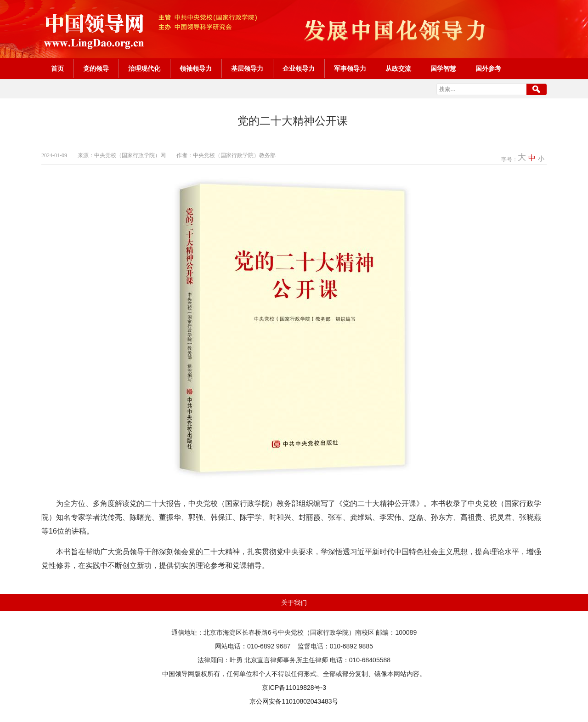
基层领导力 (247, 69)
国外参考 (488, 69)
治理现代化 (144, 69)
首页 (57, 69)
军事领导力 (350, 69)
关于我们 (294, 603)
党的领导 (96, 69)
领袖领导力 (196, 69)
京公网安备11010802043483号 (294, 701)
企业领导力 (299, 69)
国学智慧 (443, 69)
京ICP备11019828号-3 (294, 688)
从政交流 (398, 69)
